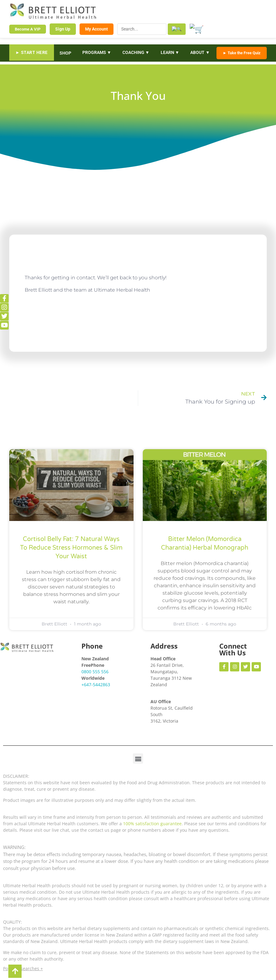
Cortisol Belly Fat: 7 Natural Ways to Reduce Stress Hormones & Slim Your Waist (71, 547)
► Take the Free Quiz (242, 53)
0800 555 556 (95, 671)
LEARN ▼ (170, 52)
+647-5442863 (96, 684)
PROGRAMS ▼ (97, 52)
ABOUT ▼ (200, 52)
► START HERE (32, 52)
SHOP (65, 52)
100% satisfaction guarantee (152, 823)
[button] (138, 758)
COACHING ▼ (136, 52)
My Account (97, 29)
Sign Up (63, 29)
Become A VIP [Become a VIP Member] (28, 29)
